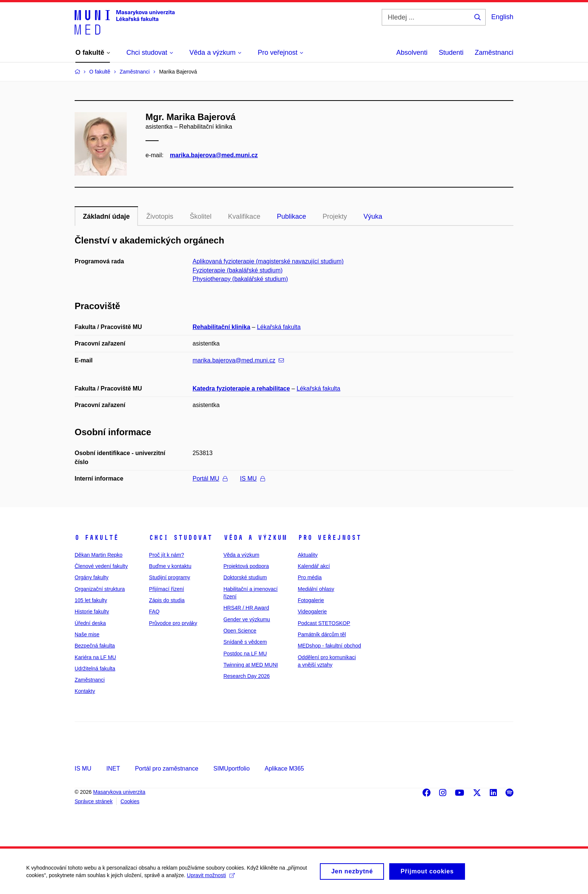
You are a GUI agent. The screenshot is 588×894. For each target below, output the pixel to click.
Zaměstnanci (494, 53)
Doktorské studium (245, 577)
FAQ (154, 612)
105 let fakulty (91, 600)
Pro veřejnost (329, 538)
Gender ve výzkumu (247, 619)
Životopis (160, 216)
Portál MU (210, 479)
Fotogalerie (311, 600)
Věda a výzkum (255, 538)
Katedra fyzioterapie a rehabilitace (241, 388)
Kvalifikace (244, 216)
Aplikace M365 (284, 769)
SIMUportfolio (232, 769)
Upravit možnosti (211, 879)
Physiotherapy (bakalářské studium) (240, 279)
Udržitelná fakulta (95, 669)
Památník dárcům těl (322, 634)
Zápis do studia (167, 600)
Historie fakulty (92, 612)
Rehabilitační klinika (222, 327)
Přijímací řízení (166, 589)
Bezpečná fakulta (95, 646)
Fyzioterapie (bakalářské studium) (238, 270)
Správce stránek (94, 801)
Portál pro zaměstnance (167, 769)
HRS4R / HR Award (246, 608)
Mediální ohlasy (316, 589)
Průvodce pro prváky (173, 623)
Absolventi (412, 53)
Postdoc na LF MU (245, 654)
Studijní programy (169, 577)
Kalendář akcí (314, 566)
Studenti (451, 53)
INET (113, 769)
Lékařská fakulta (279, 327)
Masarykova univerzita (119, 792)
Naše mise (87, 634)
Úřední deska (90, 623)
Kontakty (85, 691)
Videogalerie (312, 612)
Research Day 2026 (247, 676)
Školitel (201, 216)
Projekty (335, 216)
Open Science (240, 631)
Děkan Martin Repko (99, 555)
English (502, 17)
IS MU (252, 479)
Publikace (291, 216)
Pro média (310, 577)
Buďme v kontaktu (170, 566)
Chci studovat (181, 538)
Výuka (373, 216)
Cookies (130, 801)
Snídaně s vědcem (245, 642)
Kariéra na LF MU (95, 657)
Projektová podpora (246, 566)
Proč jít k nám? (166, 555)
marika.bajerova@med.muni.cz (214, 155)
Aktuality (308, 555)
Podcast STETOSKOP (324, 623)
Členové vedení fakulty (101, 566)
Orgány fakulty (91, 577)
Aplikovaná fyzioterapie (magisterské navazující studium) (268, 261)
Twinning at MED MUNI (251, 665)
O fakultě (97, 538)
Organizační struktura (100, 589)
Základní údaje (106, 216)
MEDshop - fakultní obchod (329, 646)
